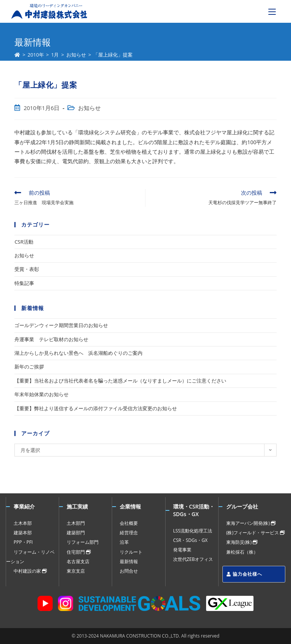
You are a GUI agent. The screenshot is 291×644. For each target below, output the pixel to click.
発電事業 (182, 550)
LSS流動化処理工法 (193, 531)
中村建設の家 (30, 571)
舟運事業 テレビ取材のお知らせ (51, 339)
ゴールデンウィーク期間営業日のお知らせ (61, 325)
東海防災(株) (242, 542)
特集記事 (24, 283)
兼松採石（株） (242, 552)
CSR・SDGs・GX (190, 540)
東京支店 (76, 571)
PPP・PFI (23, 542)
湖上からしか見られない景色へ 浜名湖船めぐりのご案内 (78, 353)
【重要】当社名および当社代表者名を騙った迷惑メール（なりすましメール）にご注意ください (120, 381)
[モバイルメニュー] (272, 11)
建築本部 (23, 533)
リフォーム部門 (83, 542)
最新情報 (129, 561)
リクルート (131, 552)
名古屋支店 (78, 561)
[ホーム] (17, 55)
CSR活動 (24, 242)
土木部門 (76, 523)
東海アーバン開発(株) (251, 523)
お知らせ (89, 108)
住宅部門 (79, 552)
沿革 (124, 542)
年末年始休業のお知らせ (41, 394)
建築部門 (76, 533)
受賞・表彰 (27, 269)
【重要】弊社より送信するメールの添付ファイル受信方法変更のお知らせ (96, 408)
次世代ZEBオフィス (193, 559)
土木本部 (23, 523)
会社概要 (129, 523)
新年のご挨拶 (29, 367)
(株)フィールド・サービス (255, 533)
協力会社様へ (244, 574)
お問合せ (129, 571)
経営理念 (129, 533)
